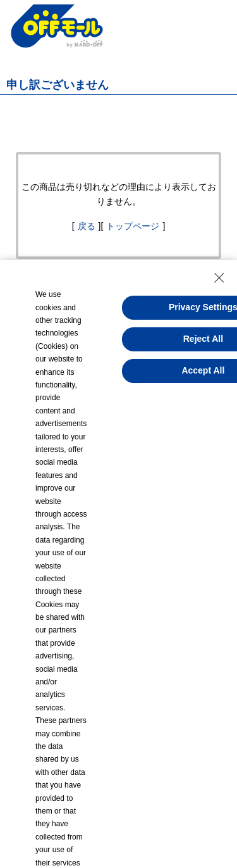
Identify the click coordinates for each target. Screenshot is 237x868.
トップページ (133, 226)
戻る (87, 226)
